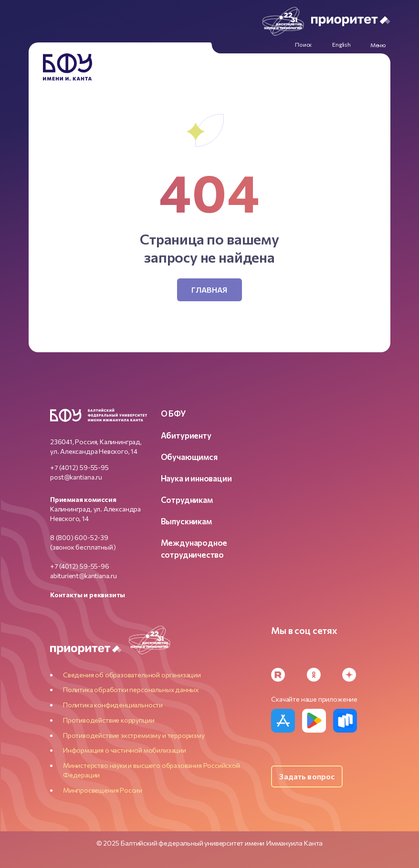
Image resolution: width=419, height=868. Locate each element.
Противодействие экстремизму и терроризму (134, 735)
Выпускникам (186, 521)
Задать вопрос (307, 776)
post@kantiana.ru (76, 477)
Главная (209, 290)
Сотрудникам (187, 500)
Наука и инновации (196, 478)
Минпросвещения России (103, 790)
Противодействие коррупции (109, 720)
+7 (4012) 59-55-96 (80, 566)
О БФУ (173, 413)
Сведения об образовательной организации (132, 675)
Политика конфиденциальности (113, 705)
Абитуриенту (186, 435)
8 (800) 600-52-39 (79, 537)
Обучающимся (189, 457)
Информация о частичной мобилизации (125, 750)
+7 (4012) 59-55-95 (79, 467)
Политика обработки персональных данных (131, 689)
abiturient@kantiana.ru (84, 576)
